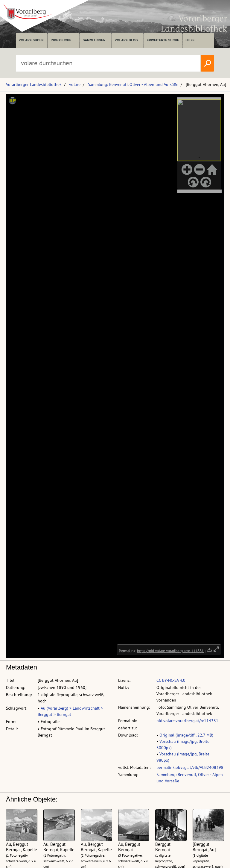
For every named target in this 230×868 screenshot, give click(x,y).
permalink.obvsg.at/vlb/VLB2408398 (190, 767)
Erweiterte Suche (163, 40)
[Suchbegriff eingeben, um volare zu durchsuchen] (108, 63)
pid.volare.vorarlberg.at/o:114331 (187, 721)
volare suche (31, 40)
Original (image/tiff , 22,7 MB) (186, 735)
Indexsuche (61, 40)
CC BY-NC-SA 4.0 (171, 680)
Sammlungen (94, 40)
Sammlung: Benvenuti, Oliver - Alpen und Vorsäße (133, 84)
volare (75, 84)
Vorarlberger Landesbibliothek (34, 84)
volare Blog (126, 40)
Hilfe (190, 40)
